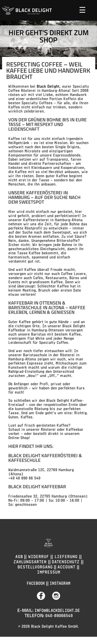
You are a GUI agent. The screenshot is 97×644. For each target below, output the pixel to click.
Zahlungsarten (31, 561)
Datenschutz (66, 561)
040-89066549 (59, 615)
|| (44, 598)
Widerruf (39, 556)
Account (67, 566)
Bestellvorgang (35, 566)
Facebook (36, 583)
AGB (19, 556)
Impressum (49, 571)
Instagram (60, 583)
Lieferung (66, 556)
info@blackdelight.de (57, 610)
